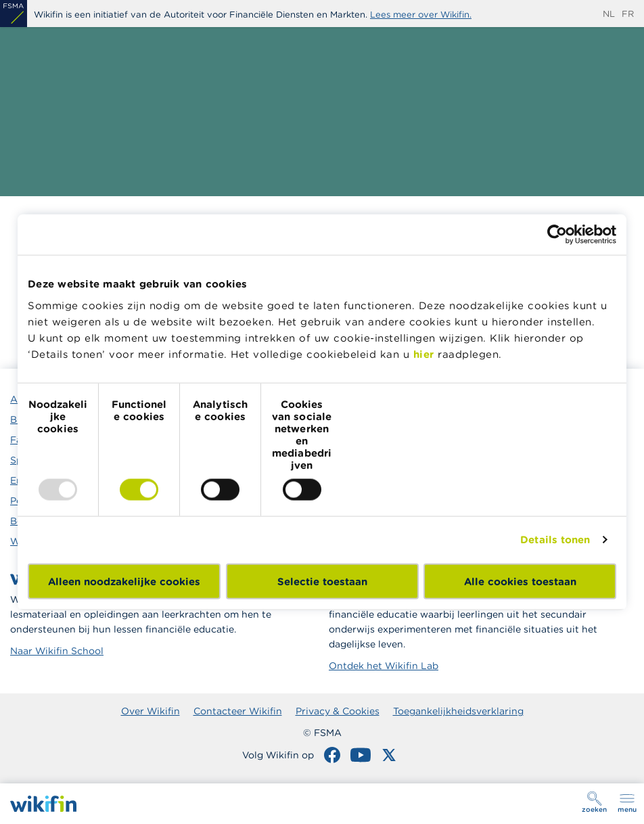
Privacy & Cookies (338, 711)
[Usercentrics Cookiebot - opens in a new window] (557, 235)
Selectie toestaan (322, 581)
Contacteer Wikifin (238, 711)
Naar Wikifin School (57, 651)
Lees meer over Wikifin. (421, 15)
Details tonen (555, 540)
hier (424, 353)
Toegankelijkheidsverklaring (458, 711)
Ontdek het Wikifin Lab (384, 666)
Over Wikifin (151, 711)
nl (609, 14)
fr (628, 14)
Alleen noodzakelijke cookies (124, 581)
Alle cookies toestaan (520, 581)
